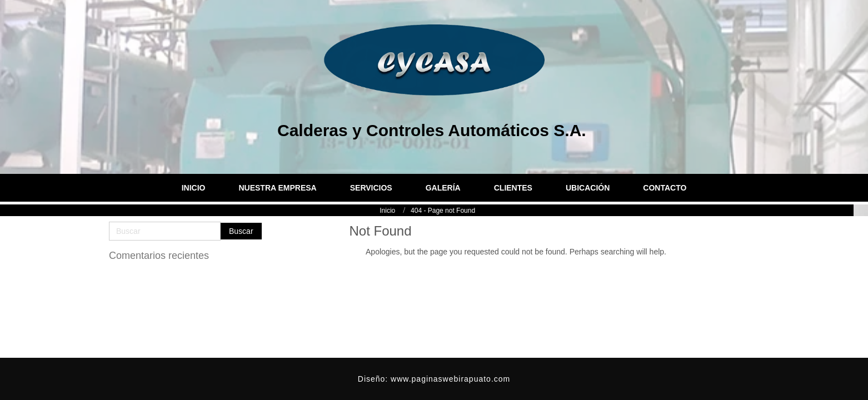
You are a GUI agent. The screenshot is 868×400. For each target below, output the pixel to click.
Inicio (377, 211)
